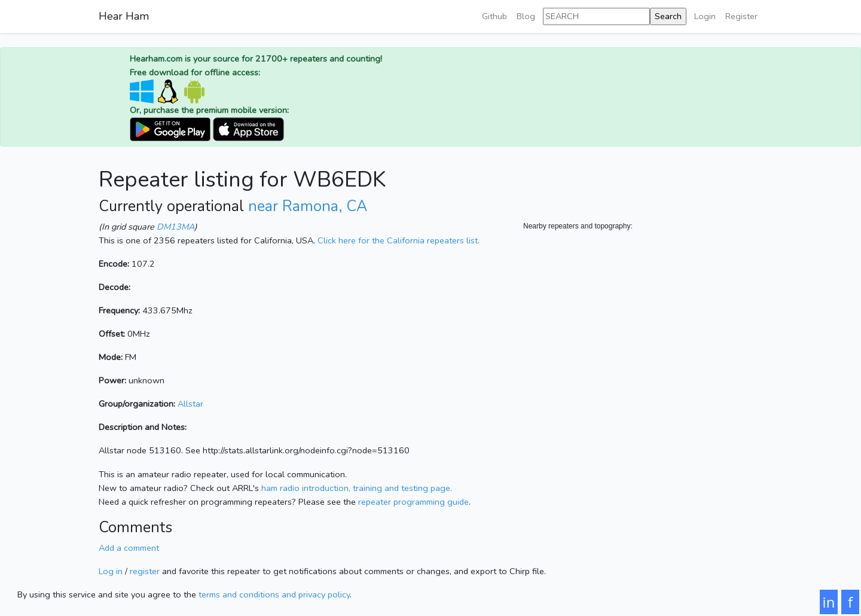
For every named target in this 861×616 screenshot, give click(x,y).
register (145, 571)
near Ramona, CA (308, 206)
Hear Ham (124, 16)
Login (705, 16)
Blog (526, 16)
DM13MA (175, 227)
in (829, 602)
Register (741, 16)
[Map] (643, 352)
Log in (111, 571)
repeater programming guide (413, 502)
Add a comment (129, 548)
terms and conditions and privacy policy (274, 594)
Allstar (190, 404)
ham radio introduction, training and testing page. (357, 488)
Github (494, 16)
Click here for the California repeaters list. (399, 240)
